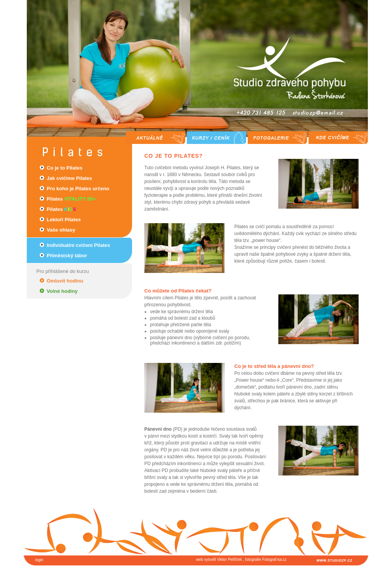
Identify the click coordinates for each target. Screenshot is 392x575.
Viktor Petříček (229, 559)
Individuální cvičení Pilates (78, 245)
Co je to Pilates (65, 168)
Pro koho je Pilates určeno (78, 189)
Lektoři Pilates (64, 220)
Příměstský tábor (67, 256)
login (39, 560)
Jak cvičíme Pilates (69, 178)
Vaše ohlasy (61, 230)
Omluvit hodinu (65, 281)
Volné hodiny (62, 291)
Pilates (71, 199)
